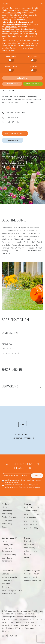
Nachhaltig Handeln (9, 577)
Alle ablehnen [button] (12, 84)
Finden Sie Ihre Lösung (33, 507)
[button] (42, 4)
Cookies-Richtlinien (32, 574)
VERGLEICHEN (13, 140)
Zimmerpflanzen (31, 511)
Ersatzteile (28, 541)
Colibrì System (7, 545)
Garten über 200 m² (32, 528)
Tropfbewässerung (9, 517)
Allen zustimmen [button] (33, 84)
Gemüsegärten (30, 518)
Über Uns (5, 574)
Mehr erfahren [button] (22, 78)
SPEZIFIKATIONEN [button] (12, 370)
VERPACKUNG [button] (10, 386)
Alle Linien (6, 507)
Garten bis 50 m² (31, 521)
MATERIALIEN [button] (10, 333)
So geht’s (11, 195)
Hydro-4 (5, 541)
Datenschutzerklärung (33, 577)
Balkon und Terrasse (32, 514)
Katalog (5, 527)
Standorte (6, 587)
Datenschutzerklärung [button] (13, 13)
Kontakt (27, 557)
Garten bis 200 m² (31, 525)
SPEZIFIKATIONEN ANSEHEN (15, 133)
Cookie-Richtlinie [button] (11, 27)
